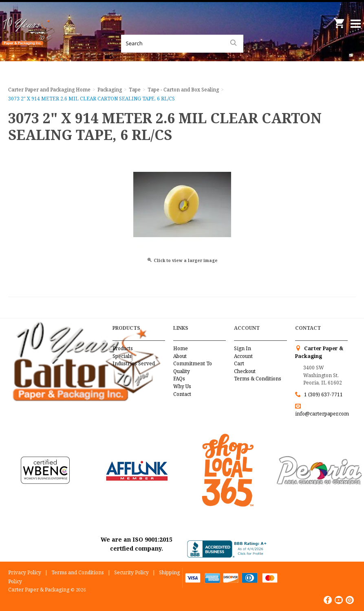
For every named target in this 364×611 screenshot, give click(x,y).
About (180, 356)
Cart (239, 363)
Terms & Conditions (258, 379)
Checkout (245, 371)
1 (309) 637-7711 (323, 394)
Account (243, 356)
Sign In (243, 348)
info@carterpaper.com (322, 414)
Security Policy (131, 572)
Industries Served (134, 363)
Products (123, 348)
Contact (182, 394)
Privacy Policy (25, 572)
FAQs (179, 379)
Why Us (182, 386)
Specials (122, 356)
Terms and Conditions (78, 572)
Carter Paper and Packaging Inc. (29, 41)
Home (181, 348)
